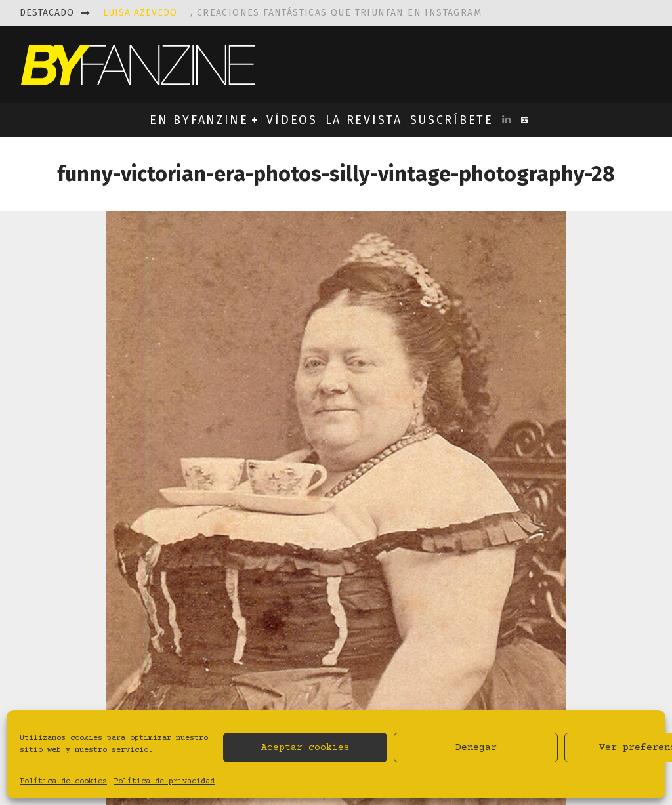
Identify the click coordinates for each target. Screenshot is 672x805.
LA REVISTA (364, 120)
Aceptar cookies (305, 748)
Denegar (476, 748)
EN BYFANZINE (199, 120)
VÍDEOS (292, 120)
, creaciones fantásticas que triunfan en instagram (292, 13)
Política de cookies (63, 782)
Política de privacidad (164, 782)
